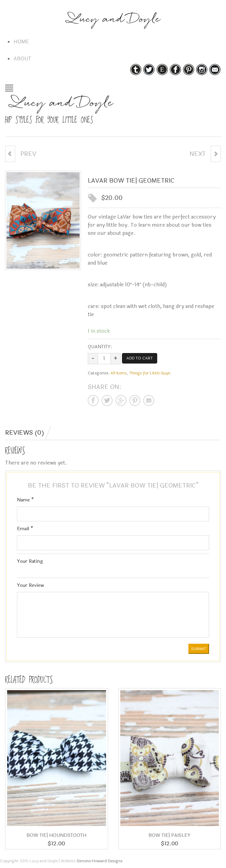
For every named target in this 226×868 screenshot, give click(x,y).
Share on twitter (107, 400)
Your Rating (30, 561)
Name (25, 500)
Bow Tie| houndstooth (56, 835)
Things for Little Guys (150, 373)
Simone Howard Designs (100, 861)
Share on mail (149, 400)
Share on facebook (93, 400)
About (23, 59)
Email (25, 529)
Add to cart (140, 358)
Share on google (121, 400)
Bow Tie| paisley (169, 835)
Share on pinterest (135, 400)
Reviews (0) (25, 433)
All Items (119, 373)
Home (21, 42)
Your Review (30, 585)
